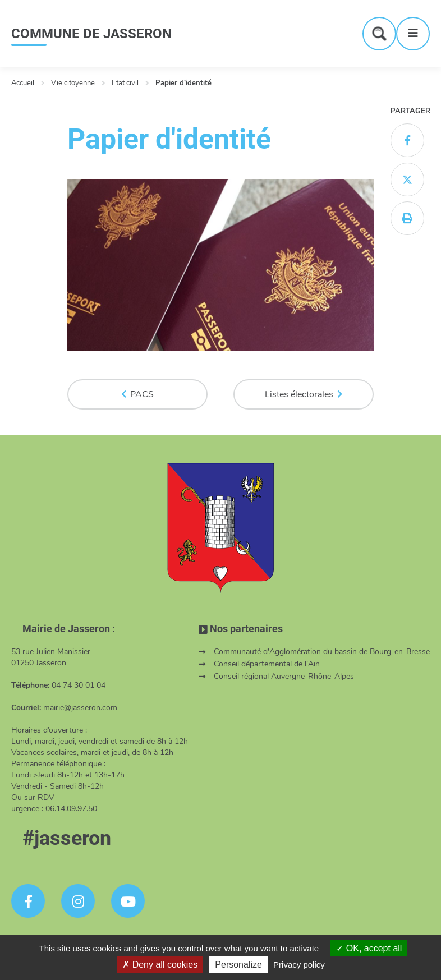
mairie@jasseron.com (80, 708)
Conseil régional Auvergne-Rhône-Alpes (284, 676)
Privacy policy (299, 965)
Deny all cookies (160, 965)
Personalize (238, 965)
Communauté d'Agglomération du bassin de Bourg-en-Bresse (322, 652)
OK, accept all (369, 948)
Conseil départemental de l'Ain (267, 664)
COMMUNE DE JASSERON (91, 34)
